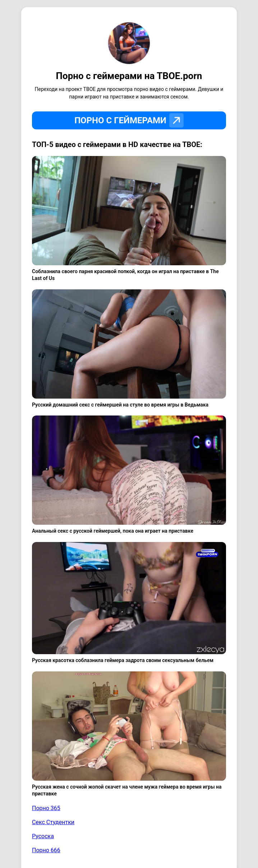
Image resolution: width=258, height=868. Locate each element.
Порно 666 (46, 850)
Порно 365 (46, 808)
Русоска (43, 836)
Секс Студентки (53, 822)
